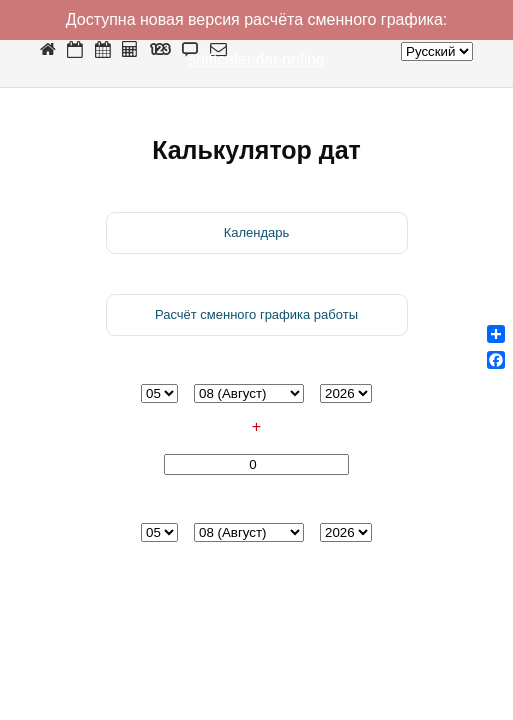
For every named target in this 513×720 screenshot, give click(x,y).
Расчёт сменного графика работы (256, 314)
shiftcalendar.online (256, 59)
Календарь (257, 232)
